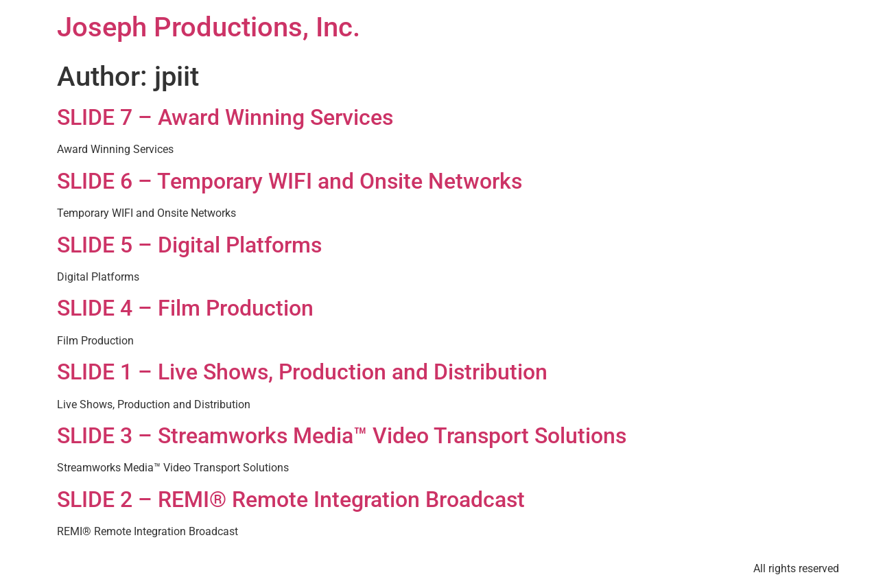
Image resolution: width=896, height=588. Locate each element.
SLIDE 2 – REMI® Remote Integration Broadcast (291, 499)
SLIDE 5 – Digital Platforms (189, 245)
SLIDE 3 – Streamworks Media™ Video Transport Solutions (342, 436)
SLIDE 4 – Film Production (185, 308)
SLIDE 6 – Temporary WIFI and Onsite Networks (290, 181)
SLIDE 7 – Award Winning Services (225, 117)
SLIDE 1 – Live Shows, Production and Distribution (302, 372)
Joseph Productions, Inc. (209, 27)
